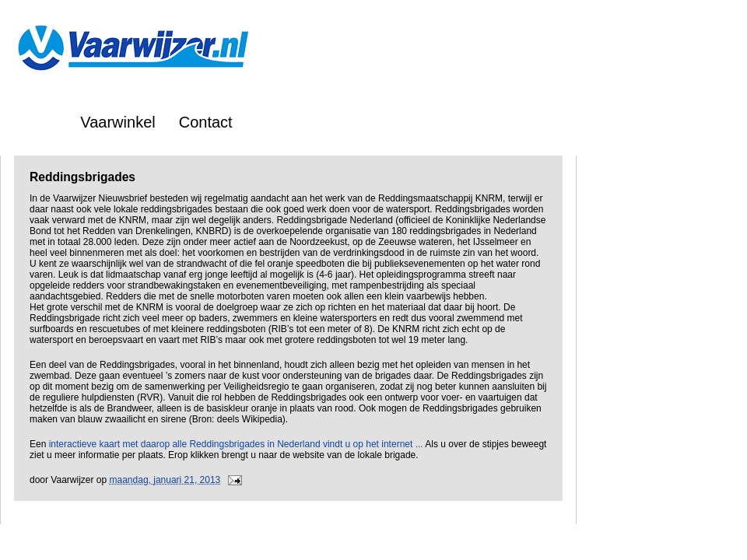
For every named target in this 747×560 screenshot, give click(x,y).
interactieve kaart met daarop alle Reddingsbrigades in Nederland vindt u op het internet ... (236, 444)
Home (36, 122)
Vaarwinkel (117, 122)
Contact (206, 122)
